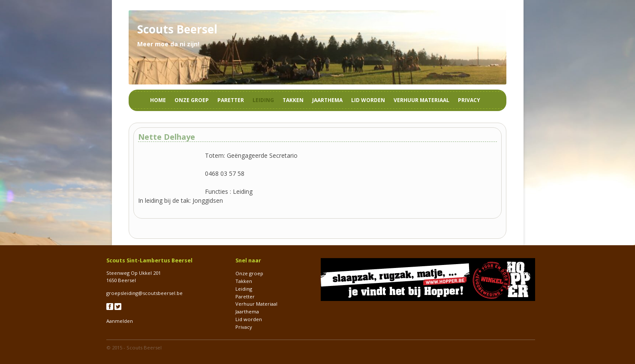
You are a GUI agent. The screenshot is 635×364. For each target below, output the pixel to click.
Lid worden (368, 100)
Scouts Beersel (144, 347)
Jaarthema (327, 100)
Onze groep (192, 100)
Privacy (469, 100)
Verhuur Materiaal (421, 100)
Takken (293, 100)
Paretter (231, 100)
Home (158, 100)
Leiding (263, 100)
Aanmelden (120, 321)
